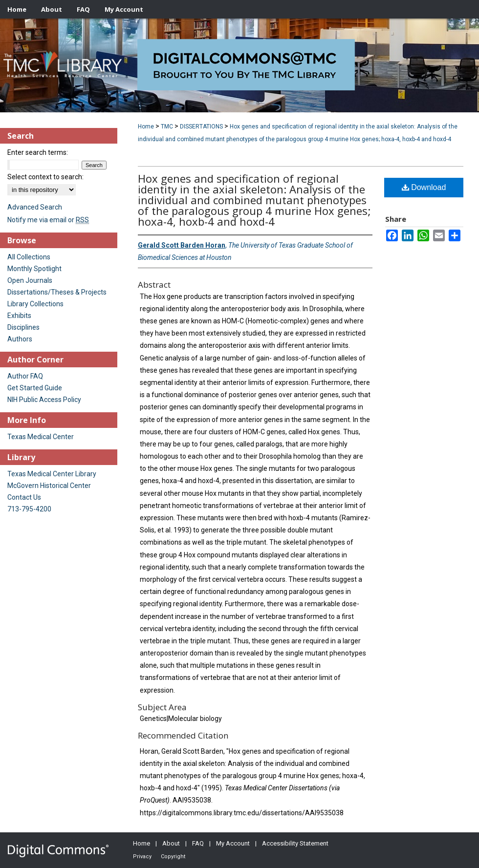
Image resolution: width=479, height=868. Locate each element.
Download (424, 187)
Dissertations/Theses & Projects (57, 292)
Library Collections (35, 304)
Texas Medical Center (41, 437)
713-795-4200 (29, 509)
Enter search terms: (38, 152)
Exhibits (19, 316)
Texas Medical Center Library (52, 474)
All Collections (29, 257)
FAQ (198, 843)
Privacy (142, 857)
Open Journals (30, 280)
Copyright (173, 857)
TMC (167, 127)
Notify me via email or (48, 220)
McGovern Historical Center (49, 486)
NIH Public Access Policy (44, 400)
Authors (20, 339)
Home (146, 127)
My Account (233, 843)
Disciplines (23, 327)
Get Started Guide (35, 388)
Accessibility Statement (295, 843)
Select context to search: (45, 177)
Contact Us (24, 497)
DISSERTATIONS (201, 127)
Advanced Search (35, 207)
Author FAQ (25, 376)
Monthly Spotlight (34, 269)
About (171, 843)
